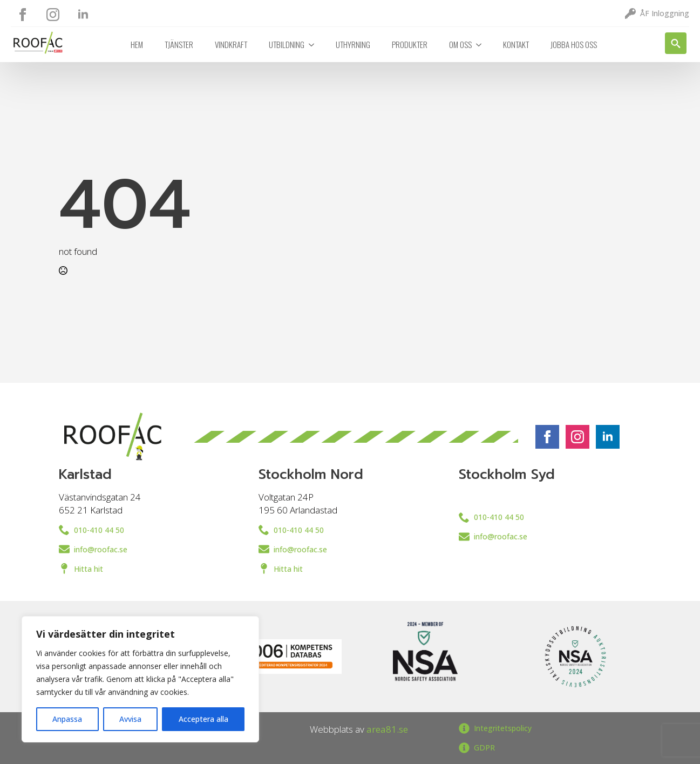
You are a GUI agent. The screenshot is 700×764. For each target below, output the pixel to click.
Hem (137, 44)
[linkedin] (83, 15)
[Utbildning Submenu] (315, 45)
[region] (140, 679)
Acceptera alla (203, 719)
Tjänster (179, 44)
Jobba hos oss (574, 44)
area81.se (387, 729)
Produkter (410, 44)
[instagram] (53, 15)
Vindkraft (231, 44)
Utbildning (287, 44)
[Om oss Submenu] (482, 45)
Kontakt (516, 44)
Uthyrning (353, 44)
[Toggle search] (676, 43)
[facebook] (23, 15)
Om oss (460, 44)
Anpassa (67, 719)
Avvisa (130, 719)
